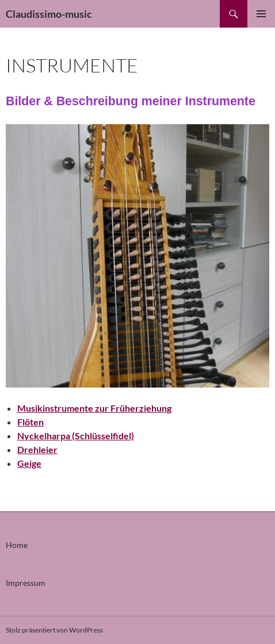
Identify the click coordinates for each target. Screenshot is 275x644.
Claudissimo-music (49, 14)
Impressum (26, 583)
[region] (137, 256)
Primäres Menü (261, 14)
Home (17, 545)
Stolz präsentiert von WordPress (54, 630)
